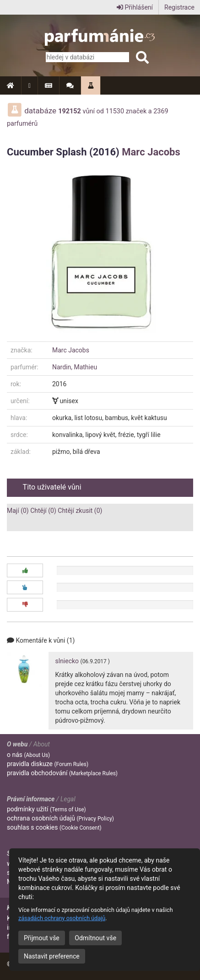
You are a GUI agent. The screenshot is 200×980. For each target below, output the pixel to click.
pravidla (48, 764)
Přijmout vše (42, 938)
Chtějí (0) (43, 511)
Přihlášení (135, 7)
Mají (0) (18, 511)
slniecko (67, 661)
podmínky (46, 809)
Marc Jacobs (151, 152)
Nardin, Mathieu (75, 367)
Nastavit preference (52, 956)
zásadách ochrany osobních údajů (62, 918)
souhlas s (54, 827)
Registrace (179, 7)
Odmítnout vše (95, 938)
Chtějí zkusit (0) (80, 511)
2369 (161, 111)
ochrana (60, 818)
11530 (115, 111)
